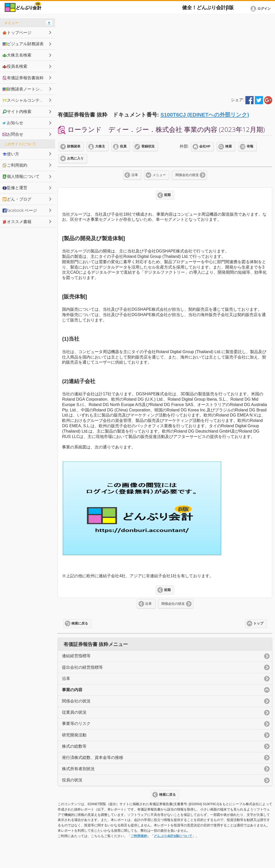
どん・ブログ (17, 199)
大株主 (100, 146)
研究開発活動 (74, 735)
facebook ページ (20, 210)
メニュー (159, 175)
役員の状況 (72, 780)
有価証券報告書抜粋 (23, 78)
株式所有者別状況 (78, 769)
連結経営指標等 (76, 656)
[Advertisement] (165, 54)
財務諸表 (74, 146)
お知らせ (13, 123)
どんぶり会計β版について (173, 836)
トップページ (17, 32)
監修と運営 (15, 188)
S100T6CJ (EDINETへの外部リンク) (205, 115)
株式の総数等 (74, 746)
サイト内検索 (17, 111)
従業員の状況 (74, 712)
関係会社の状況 (187, 175)
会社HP (205, 146)
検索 (229, 146)
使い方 (11, 154)
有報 (250, 146)
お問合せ (13, 134)
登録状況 (148, 146)
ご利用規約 (139, 836)
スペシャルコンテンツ (25, 100)
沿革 (135, 175)
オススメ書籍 (17, 222)
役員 (123, 146)
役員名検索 (15, 66)
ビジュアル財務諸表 (23, 44)
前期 (167, 195)
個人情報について (21, 176)
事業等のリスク (76, 724)
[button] (261, 9)
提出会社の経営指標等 (82, 667)
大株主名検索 (17, 55)
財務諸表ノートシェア (25, 89)
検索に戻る (80, 623)
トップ (258, 623)
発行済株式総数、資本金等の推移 (93, 757)
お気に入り (75, 158)
